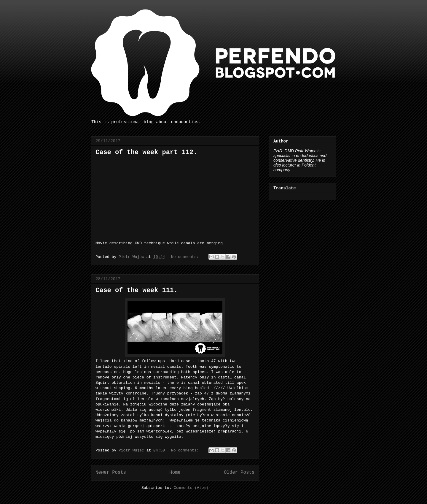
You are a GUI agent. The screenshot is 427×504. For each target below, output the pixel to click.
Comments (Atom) (191, 488)
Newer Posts (111, 473)
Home (175, 473)
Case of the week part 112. (146, 152)
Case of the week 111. (137, 290)
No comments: (186, 257)
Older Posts (239, 473)
